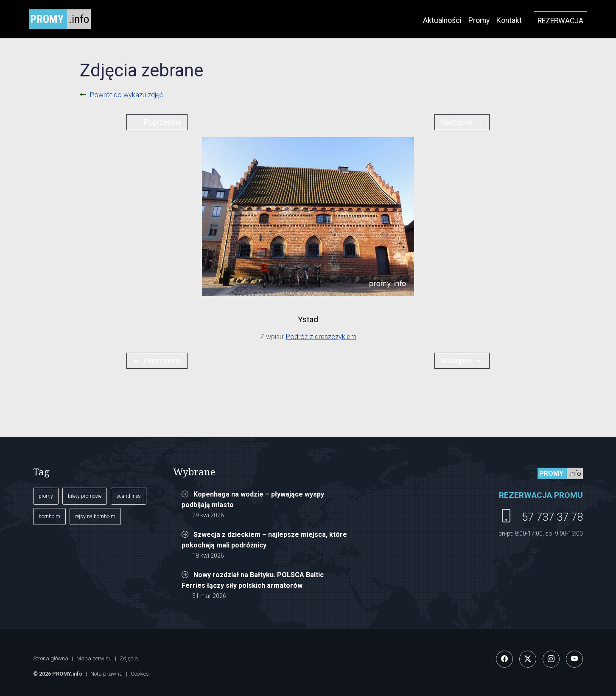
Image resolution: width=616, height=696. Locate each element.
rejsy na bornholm (95, 516)
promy (46, 496)
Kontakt (509, 20)
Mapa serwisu (94, 658)
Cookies (140, 674)
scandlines (129, 496)
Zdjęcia (129, 658)
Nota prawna (106, 674)
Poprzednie (157, 122)
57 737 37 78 (552, 517)
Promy (479, 20)
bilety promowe (85, 496)
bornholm (49, 516)
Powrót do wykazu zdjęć (126, 95)
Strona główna (51, 658)
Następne (462, 122)
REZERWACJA (560, 21)
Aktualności (442, 20)
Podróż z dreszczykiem (321, 337)
